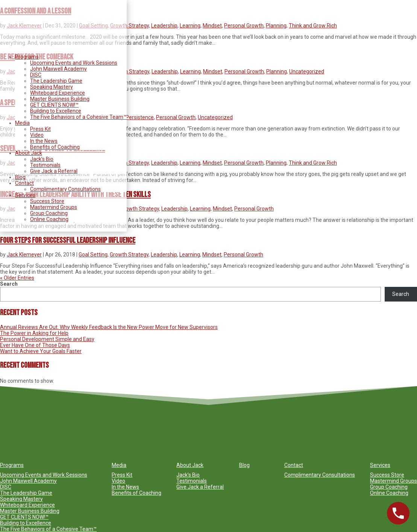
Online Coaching (49, 219)
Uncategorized (307, 71)
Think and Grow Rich (313, 26)
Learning (190, 26)
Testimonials (45, 165)
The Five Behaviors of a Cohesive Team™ (78, 117)
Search (9, 284)
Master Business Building (60, 99)
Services (25, 195)
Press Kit (40, 129)
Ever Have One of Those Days (35, 345)
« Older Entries (17, 278)
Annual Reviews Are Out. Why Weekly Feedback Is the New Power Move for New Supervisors (109, 327)
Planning (276, 26)
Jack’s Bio (42, 159)
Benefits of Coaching (55, 147)
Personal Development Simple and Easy (47, 339)
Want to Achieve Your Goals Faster (41, 351)
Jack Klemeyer (24, 255)
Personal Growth (244, 26)
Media (22, 123)
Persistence (140, 117)
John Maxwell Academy (58, 69)
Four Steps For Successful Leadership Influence (68, 240)
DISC (36, 75)
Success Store (47, 201)
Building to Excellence (56, 111)
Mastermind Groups (54, 207)
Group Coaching (49, 213)
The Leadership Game (56, 81)
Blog (20, 177)
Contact (24, 183)
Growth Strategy (130, 26)
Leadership (164, 26)
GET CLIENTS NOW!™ (54, 105)
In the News (44, 141)
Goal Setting (93, 255)
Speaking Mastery (52, 87)
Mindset (212, 26)
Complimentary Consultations (65, 189)
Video (37, 135)
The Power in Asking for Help (34, 333)
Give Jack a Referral (54, 171)
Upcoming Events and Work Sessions (74, 63)
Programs (27, 57)
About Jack (29, 153)
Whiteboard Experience (58, 93)
